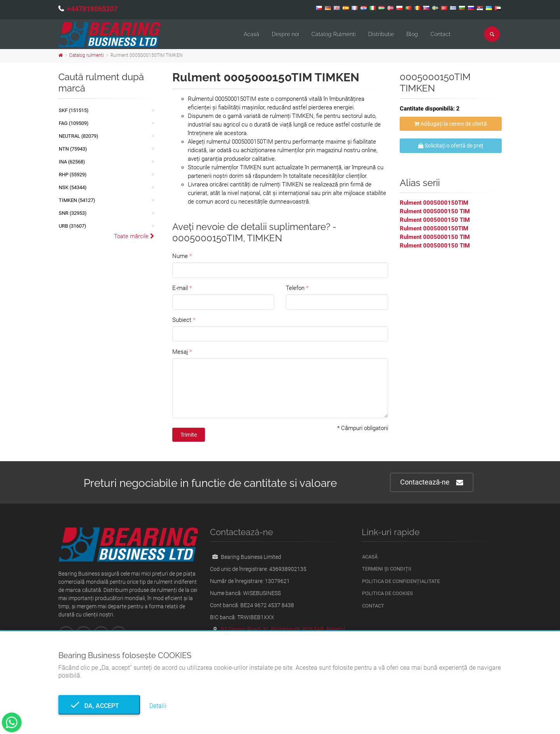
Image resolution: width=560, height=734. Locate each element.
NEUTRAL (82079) (79, 136)
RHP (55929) (73, 175)
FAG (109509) (74, 123)
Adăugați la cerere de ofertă (451, 124)
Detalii (158, 706)
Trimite (189, 435)
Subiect (182, 320)
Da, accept (99, 706)
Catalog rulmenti (87, 55)
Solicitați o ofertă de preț (451, 146)
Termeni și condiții (387, 569)
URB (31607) (73, 226)
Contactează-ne (432, 482)
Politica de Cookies (388, 593)
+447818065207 (92, 9)
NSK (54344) (73, 187)
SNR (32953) (73, 213)
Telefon (295, 288)
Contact (441, 34)
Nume (180, 256)
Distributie (381, 34)
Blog (412, 34)
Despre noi (285, 34)
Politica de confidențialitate (401, 581)
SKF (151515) (74, 110)
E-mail (180, 288)
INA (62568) (72, 162)
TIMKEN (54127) (77, 200)
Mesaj (180, 352)
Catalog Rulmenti (334, 34)
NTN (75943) (73, 149)
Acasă (252, 34)
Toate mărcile (134, 236)
